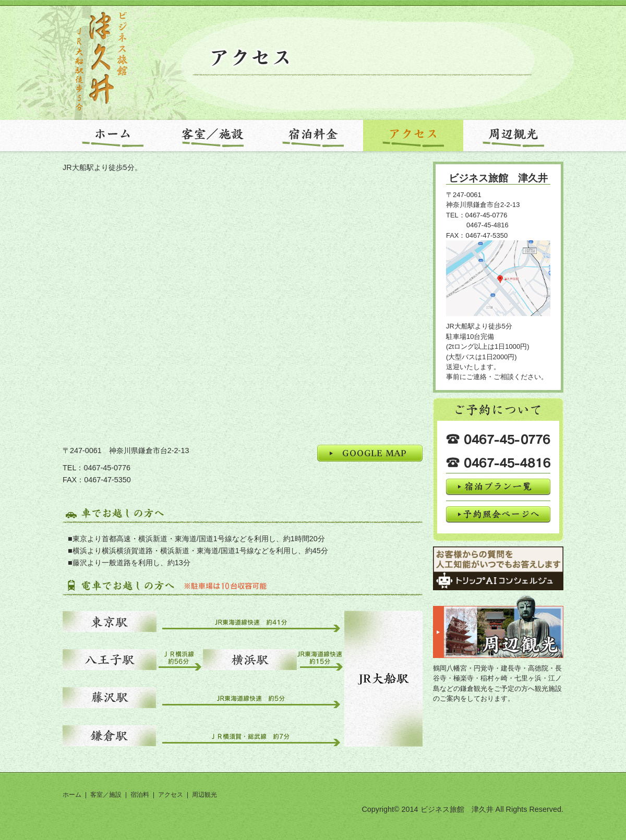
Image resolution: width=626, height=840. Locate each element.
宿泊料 (140, 795)
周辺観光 (204, 795)
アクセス (171, 795)
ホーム (72, 795)
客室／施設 (106, 795)
